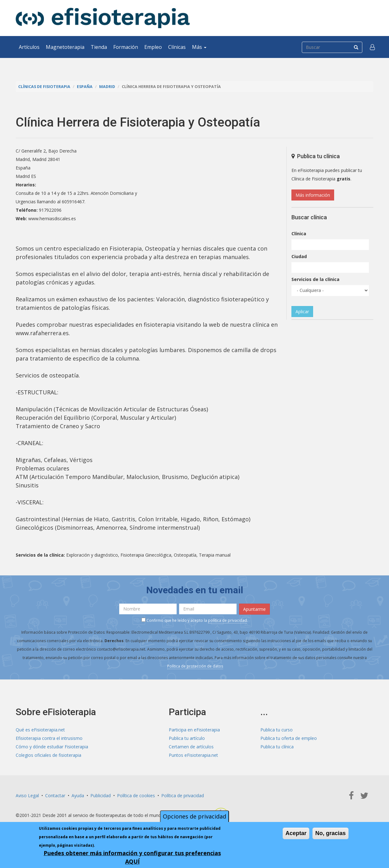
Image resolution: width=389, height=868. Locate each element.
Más (199, 47)
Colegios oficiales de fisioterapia (48, 755)
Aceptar (296, 833)
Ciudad (299, 256)
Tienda (99, 47)
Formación (126, 47)
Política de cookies (136, 795)
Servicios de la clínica (315, 279)
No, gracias (330, 833)
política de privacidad (227, 620)
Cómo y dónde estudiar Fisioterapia (52, 747)
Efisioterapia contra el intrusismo (49, 738)
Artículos (29, 47)
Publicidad (101, 795)
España (85, 87)
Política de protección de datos (195, 666)
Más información (313, 195)
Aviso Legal (27, 795)
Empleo (153, 47)
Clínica (299, 234)
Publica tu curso (277, 730)
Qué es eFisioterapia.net (40, 730)
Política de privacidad (183, 795)
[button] (372, 47)
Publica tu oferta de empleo (289, 738)
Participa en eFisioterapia (194, 730)
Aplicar (302, 312)
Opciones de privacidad (194, 816)
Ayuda (78, 795)
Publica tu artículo (187, 738)
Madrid (107, 87)
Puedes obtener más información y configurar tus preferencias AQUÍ (132, 857)
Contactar (55, 795)
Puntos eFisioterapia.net (193, 755)
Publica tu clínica (277, 747)
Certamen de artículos (191, 747)
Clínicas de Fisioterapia (44, 87)
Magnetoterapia (65, 47)
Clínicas (177, 47)
